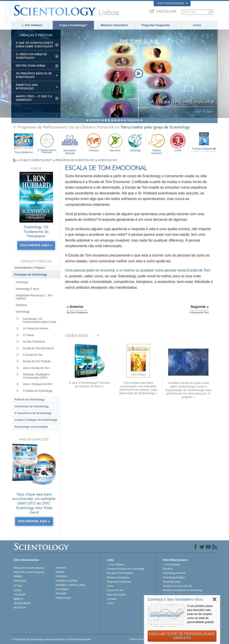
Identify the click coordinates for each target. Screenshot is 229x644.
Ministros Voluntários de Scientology (183, 590)
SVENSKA (61, 576)
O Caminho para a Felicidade (47, 143)
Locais (110, 603)
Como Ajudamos (24, 152)
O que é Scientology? (73, 25)
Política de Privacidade (142, 639)
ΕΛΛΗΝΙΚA (62, 589)
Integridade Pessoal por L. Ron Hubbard (34, 297)
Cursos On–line (115, 590)
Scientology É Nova (27, 289)
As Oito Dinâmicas (34, 342)
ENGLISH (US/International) (29, 568)
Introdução (22, 282)
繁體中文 (19, 599)
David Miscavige (172, 582)
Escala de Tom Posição (37, 361)
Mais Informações (116, 595)
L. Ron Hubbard (32, 25)
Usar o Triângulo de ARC (38, 384)
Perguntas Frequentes (156, 25)
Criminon (94, 142)
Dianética (21, 305)
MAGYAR (61, 568)
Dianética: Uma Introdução (27, 87)
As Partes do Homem (36, 328)
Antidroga (135, 142)
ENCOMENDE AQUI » (36, 245)
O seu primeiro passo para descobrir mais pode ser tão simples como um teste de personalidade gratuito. (201, 614)
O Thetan (28, 335)
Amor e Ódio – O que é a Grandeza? (34, 98)
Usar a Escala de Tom (36, 368)
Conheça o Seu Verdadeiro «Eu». (176, 599)
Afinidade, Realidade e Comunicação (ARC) (36, 376)
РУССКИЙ (19, 595)
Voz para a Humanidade (120, 573)
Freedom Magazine (204, 150)
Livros (197, 25)
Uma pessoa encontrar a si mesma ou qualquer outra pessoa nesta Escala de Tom (138, 270)
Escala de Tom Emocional (38, 348)
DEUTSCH (20, 608)
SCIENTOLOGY (108, 160)
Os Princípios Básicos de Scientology (34, 75)
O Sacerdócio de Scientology (33, 413)
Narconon (115, 142)
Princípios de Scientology (31, 275)
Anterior (95, 120)
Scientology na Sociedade (31, 427)
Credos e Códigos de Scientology (36, 420)
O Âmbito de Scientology (38, 391)
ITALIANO (61, 593)
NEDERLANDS (22, 603)
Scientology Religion (174, 577)
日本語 (17, 590)
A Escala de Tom (33, 355)
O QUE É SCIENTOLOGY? (36, 160)
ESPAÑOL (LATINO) (67, 581)
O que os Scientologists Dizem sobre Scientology (35, 45)
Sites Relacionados (172, 3)
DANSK (18, 576)
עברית (18, 585)
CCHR (178, 142)
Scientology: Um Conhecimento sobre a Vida (39, 320)
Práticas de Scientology (29, 400)
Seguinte (133, 120)
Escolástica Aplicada (70, 143)
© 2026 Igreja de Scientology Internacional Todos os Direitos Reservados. (52, 639)
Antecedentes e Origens (30, 268)
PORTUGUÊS (63, 598)
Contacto (112, 599)
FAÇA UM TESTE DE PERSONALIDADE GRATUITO (182, 636)
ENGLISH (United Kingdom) (29, 572)
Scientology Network (174, 573)
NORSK (60, 572)
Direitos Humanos (157, 143)
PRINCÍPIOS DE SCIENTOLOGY (76, 160)
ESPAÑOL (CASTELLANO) (71, 585)
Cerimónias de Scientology (32, 406)
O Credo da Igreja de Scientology (31, 56)
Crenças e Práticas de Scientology (125, 569)
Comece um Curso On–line (178, 586)
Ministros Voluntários (114, 25)
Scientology (23, 312)
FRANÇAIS (20, 581)
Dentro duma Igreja (31, 66)
